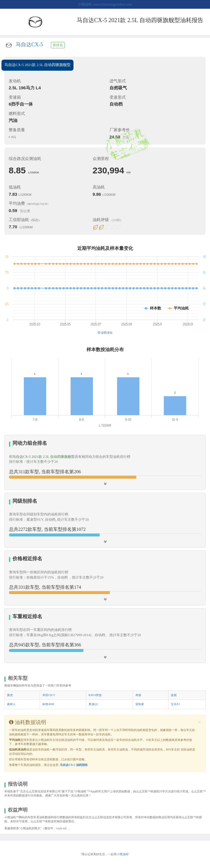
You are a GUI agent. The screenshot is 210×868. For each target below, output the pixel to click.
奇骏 (138, 695)
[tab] (105, 462)
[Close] (200, 722)
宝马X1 (175, 704)
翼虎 (10, 695)
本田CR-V (49, 695)
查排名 (58, 45)
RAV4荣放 (95, 695)
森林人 (11, 704)
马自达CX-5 (29, 45)
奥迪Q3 (93, 704)
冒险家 (140, 704)
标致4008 (48, 704)
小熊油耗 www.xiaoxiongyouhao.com (105, 4)
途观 (174, 695)
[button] (105, 636)
